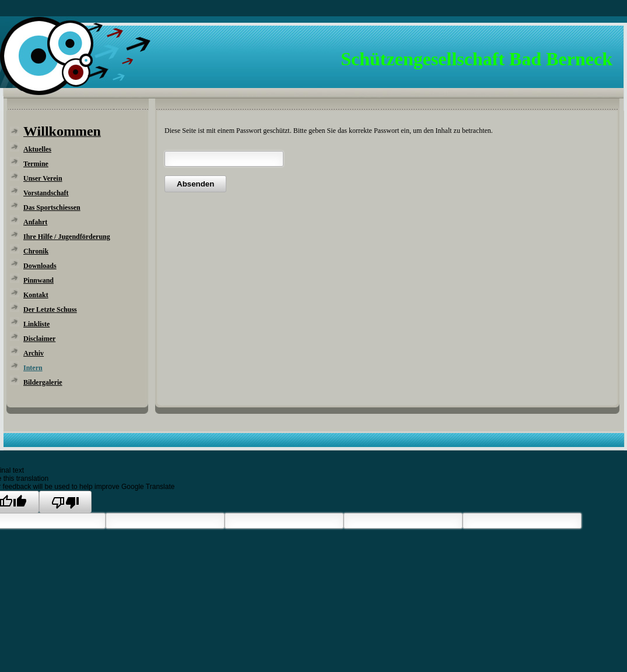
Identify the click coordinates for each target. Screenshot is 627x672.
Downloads (40, 266)
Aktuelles (37, 149)
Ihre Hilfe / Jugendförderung (67, 237)
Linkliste (36, 324)
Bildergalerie (43, 382)
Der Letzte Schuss (50, 309)
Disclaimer (39, 339)
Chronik (36, 251)
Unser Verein (43, 178)
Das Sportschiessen (52, 207)
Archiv (34, 353)
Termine (36, 164)
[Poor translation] (65, 502)
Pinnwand (38, 280)
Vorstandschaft (46, 193)
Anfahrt (35, 222)
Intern (33, 368)
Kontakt (36, 295)
